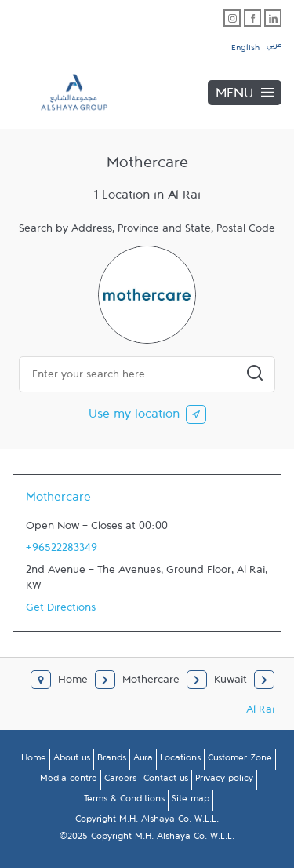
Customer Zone (240, 760)
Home (34, 760)
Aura (143, 760)
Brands (112, 760)
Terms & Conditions (124, 801)
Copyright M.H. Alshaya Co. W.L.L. (147, 822)
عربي (274, 47)
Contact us (166, 781)
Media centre (69, 781)
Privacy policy (224, 781)
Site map (191, 801)
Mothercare (58, 501)
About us (72, 760)
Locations (180, 760)
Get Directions (61, 611)
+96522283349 (62, 551)
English (245, 50)
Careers (120, 781)
